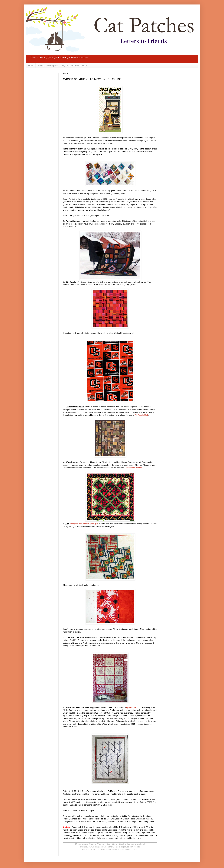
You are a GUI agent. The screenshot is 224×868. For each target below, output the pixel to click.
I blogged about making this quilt (84, 524)
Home (31, 66)
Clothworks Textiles (134, 468)
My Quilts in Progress (48, 66)
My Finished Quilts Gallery (74, 66)
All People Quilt (142, 415)
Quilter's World (133, 707)
